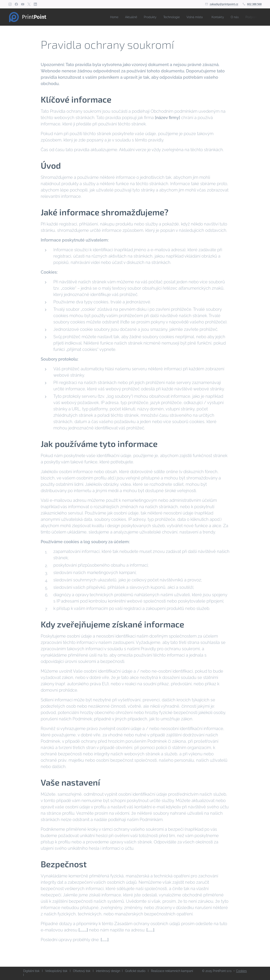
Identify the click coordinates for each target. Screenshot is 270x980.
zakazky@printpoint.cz (224, 4)
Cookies (241, 971)
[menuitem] (105, 17)
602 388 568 (254, 4)
